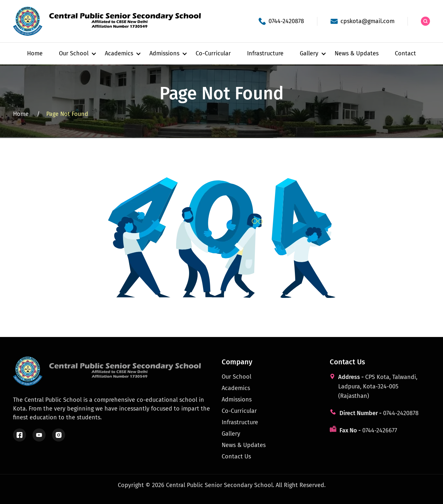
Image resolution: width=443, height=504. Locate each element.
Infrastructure (265, 53)
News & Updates (357, 53)
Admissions (237, 399)
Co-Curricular (213, 53)
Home (35, 53)
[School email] (362, 21)
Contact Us (236, 456)
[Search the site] (425, 21)
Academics (236, 388)
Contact (405, 53)
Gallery (231, 434)
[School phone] (281, 21)
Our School (236, 377)
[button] (74, 54)
